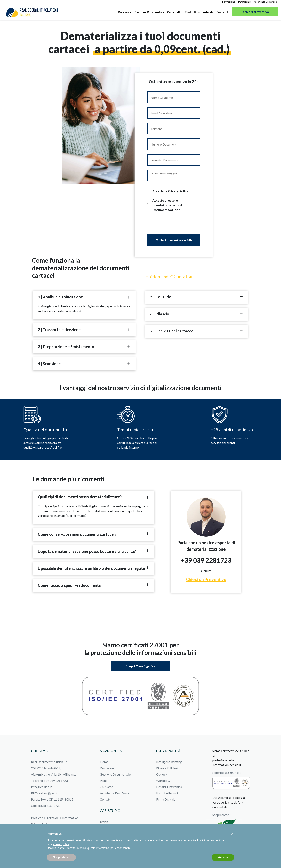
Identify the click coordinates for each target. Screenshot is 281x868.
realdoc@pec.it (48, 793)
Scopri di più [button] (61, 857)
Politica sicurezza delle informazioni (55, 818)
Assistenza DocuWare (265, 2)
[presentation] (174, 226)
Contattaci (184, 276)
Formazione (229, 2)
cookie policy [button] (61, 844)
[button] (232, 834)
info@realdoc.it (41, 787)
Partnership (244, 2)
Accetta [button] (223, 857)
